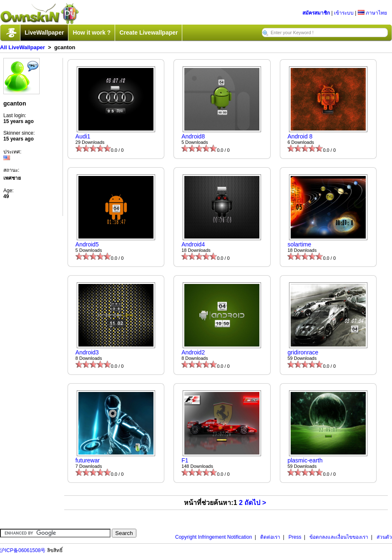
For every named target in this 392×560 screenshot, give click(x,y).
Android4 (193, 244)
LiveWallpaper (44, 33)
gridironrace (303, 352)
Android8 (193, 136)
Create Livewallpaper (148, 33)
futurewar (88, 460)
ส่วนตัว (384, 537)
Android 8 (300, 136)
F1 (185, 460)
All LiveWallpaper (23, 47)
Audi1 (83, 136)
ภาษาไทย (372, 13)
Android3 (87, 352)
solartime (299, 244)
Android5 (87, 244)
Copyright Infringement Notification (214, 537)
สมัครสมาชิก (316, 13)
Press (295, 537)
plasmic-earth (305, 460)
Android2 (193, 352)
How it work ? (92, 33)
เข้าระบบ (344, 13)
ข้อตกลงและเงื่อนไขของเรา (339, 537)
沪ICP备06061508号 (23, 550)
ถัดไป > (255, 503)
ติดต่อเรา (270, 537)
